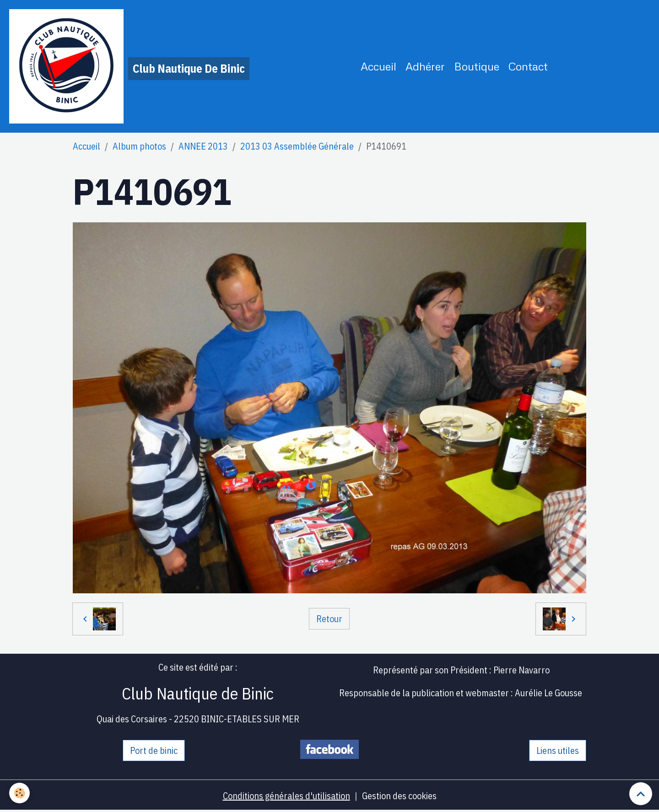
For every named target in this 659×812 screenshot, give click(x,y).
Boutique (477, 66)
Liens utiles (558, 750)
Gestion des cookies (399, 796)
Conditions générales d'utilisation (286, 796)
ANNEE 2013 (203, 146)
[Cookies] (19, 793)
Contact (528, 66)
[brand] (129, 66)
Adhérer (425, 66)
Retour (329, 619)
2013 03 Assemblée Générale (297, 146)
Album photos (139, 146)
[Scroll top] (641, 794)
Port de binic (154, 750)
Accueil (378, 66)
